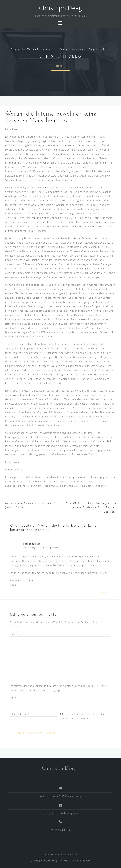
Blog (60, 66)
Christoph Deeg (60, 8)
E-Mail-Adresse (20, 714)
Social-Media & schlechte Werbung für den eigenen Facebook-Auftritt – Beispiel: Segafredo (91, 507)
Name (14, 698)
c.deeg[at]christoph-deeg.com (61, 813)
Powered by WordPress (43, 861)
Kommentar (18, 634)
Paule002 (29, 544)
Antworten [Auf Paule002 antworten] (105, 593)
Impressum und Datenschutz (60, 854)
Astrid (72, 861)
